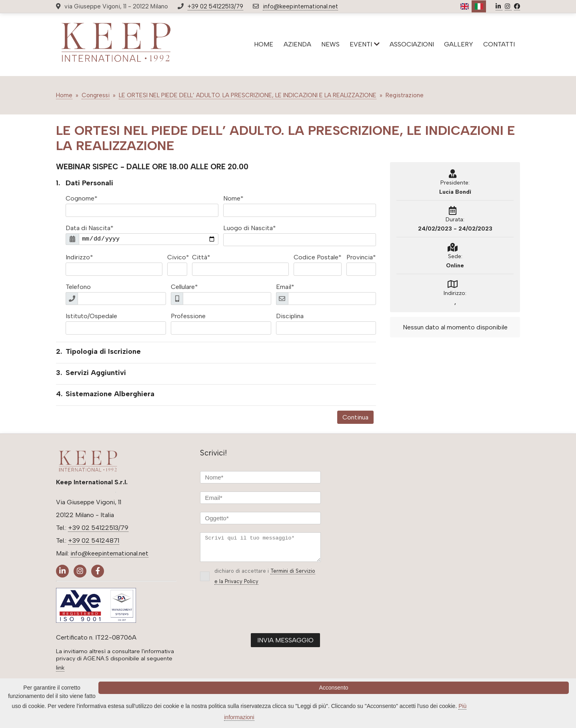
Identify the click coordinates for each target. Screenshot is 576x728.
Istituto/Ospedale (91, 316)
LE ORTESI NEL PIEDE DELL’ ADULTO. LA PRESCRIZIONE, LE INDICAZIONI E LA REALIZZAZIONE (248, 95)
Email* (285, 287)
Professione (188, 316)
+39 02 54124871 (94, 540)
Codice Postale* (318, 257)
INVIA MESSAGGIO (285, 645)
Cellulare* (184, 287)
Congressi (96, 95)
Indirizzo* (79, 257)
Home (64, 95)
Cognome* (82, 198)
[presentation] (261, 617)
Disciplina (290, 316)
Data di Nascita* (90, 228)
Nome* (233, 198)
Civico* (178, 257)
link (60, 668)
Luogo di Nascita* (250, 228)
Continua (355, 417)
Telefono (78, 287)
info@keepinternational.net (300, 6)
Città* (201, 257)
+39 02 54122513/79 (215, 6)
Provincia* (361, 257)
